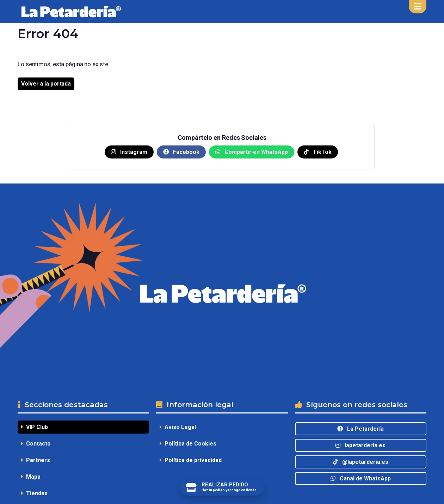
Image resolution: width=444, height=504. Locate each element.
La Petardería (360, 429)
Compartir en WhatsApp (252, 152)
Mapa (31, 477)
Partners (36, 460)
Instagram (129, 152)
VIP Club (35, 427)
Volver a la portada (46, 84)
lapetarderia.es (360, 445)
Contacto (36, 444)
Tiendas (34, 493)
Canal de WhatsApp (361, 478)
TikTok (318, 152)
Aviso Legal (178, 427)
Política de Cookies (188, 444)
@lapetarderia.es (361, 462)
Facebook (181, 152)
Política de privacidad (191, 460)
